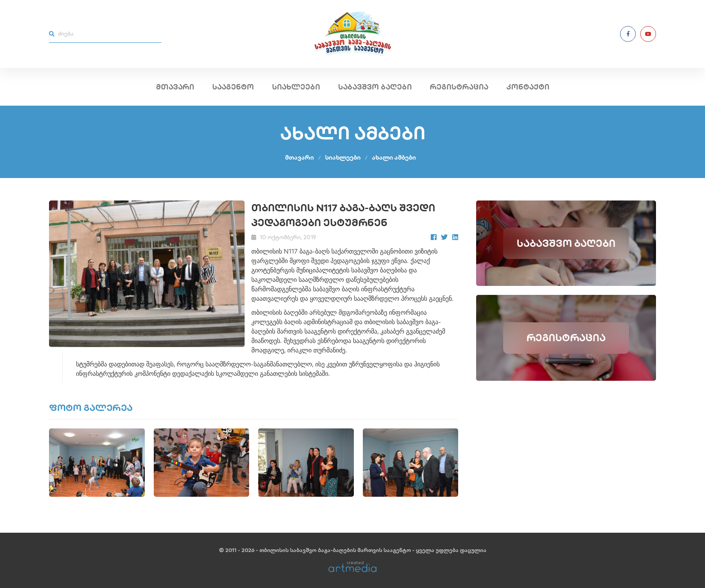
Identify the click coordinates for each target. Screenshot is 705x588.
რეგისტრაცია (459, 87)
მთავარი (175, 87)
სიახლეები (296, 87)
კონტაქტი (528, 87)
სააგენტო (233, 87)
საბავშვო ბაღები (375, 87)
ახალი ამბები (394, 157)
